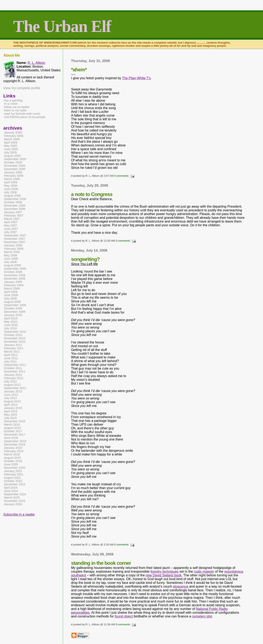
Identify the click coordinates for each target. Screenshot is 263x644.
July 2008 (10, 262)
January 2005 (13, 133)
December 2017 (15, 435)
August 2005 (12, 156)
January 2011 (13, 345)
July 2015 (10, 418)
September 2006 (15, 199)
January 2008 (13, 245)
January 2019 (13, 448)
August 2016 (12, 428)
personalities (80, 613)
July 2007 (10, 232)
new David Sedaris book (164, 575)
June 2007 (11, 229)
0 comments (121, 176)
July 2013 (10, 398)
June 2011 (11, 358)
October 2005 (13, 162)
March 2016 (12, 425)
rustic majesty (204, 572)
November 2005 (15, 166)
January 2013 (13, 391)
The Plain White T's (136, 78)
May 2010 (10, 322)
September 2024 (15, 494)
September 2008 (15, 269)
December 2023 (15, 484)
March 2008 (12, 252)
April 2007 (11, 222)
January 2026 (13, 504)
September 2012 (15, 388)
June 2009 (11, 295)
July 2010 (10, 328)
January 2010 (13, 315)
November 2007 (15, 239)
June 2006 (11, 189)
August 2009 (12, 302)
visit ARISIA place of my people (25, 117)
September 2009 (15, 305)
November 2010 (15, 338)
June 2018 (11, 438)
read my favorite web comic (22, 114)
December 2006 (15, 209)
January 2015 (13, 408)
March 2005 (12, 139)
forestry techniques (164, 572)
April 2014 (11, 405)
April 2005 (11, 142)
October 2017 (13, 431)
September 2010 (15, 332)
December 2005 (15, 169)
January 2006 (13, 172)
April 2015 (11, 411)
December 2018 (15, 444)
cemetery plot (202, 616)
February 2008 (14, 249)
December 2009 (15, 312)
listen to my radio (15, 110)
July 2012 (10, 381)
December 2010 (15, 342)
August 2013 (12, 401)
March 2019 (12, 454)
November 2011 (15, 371)
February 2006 (14, 176)
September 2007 (15, 235)
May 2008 (10, 255)
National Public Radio (212, 609)
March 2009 (12, 289)
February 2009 (14, 285)
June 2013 (11, 395)
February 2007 (14, 215)
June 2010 (11, 325)
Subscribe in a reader (19, 514)
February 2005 (14, 136)
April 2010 (11, 318)
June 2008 (11, 259)
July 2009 (10, 298)
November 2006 (15, 206)
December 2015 (15, 421)
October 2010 (13, 335)
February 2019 (14, 451)
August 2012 (12, 385)
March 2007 (12, 219)
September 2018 (15, 441)
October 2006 (13, 202)
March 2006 (12, 179)
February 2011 (14, 348)
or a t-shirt (11, 104)
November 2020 (15, 468)
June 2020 (11, 464)
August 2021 (12, 478)
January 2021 (13, 471)
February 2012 (14, 378)
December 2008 (15, 279)
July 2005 (10, 152)
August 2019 (12, 458)
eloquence (181, 586)
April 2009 (11, 292)
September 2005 (15, 159)
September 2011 (15, 365)
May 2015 (10, 415)
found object (124, 616)
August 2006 (12, 196)
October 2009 (13, 308)
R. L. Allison (36, 63)
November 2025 (15, 501)
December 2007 (15, 242)
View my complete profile (22, 88)
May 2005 (10, 146)
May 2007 (10, 225)
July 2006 (10, 192)
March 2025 (12, 498)
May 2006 (10, 186)
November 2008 (15, 275)
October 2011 (13, 368)
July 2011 (10, 362)
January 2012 (13, 375)
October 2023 (13, 481)
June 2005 (11, 149)
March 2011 (12, 352)
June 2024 (11, 491)
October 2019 (13, 461)
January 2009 (13, 282)
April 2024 (11, 488)
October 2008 (13, 272)
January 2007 (13, 212)
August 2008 (12, 265)
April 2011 (11, 355)
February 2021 (14, 474)
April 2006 (11, 182)
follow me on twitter (17, 107)
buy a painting (13, 100)
